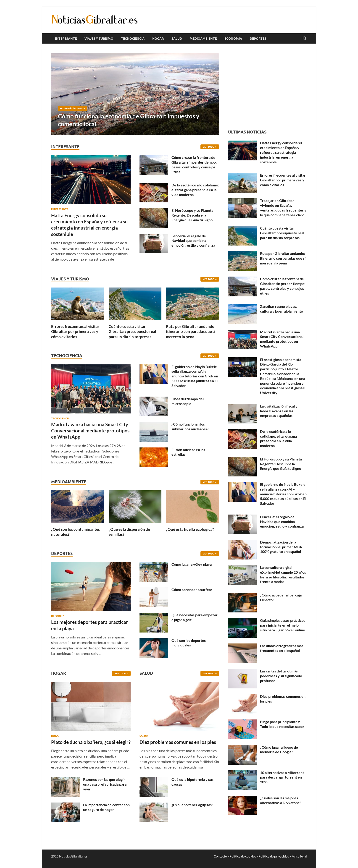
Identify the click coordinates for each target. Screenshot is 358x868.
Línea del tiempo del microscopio (188, 401)
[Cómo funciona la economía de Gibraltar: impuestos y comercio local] (135, 94)
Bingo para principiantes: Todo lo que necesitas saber (282, 724)
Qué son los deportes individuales (189, 643)
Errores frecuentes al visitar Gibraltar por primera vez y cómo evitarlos (75, 331)
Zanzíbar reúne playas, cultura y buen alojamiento (282, 309)
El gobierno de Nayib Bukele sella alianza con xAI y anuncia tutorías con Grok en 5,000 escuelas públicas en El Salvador (195, 376)
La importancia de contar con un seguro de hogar (106, 807)
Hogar (158, 39)
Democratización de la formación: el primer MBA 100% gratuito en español (281, 547)
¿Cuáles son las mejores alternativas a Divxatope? (281, 800)
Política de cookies (243, 856)
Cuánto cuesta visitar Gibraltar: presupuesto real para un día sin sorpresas (132, 331)
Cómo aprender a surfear (192, 590)
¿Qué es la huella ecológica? (190, 529)
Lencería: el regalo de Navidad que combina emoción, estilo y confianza (193, 241)
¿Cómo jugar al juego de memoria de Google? (279, 750)
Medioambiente (203, 39)
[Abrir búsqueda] (305, 39)
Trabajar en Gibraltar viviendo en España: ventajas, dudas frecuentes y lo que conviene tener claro (283, 208)
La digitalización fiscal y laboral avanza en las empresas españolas (279, 411)
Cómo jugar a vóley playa (192, 564)
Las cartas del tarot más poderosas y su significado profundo (281, 676)
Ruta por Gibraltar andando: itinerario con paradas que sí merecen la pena (191, 331)
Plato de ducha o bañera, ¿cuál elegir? (91, 742)
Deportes (258, 39)
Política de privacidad (274, 856)
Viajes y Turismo (99, 39)
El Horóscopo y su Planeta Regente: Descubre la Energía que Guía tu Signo (192, 215)
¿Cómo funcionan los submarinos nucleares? (190, 426)
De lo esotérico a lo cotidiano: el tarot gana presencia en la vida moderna (195, 190)
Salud (177, 39)
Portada (80, 108)
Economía (233, 39)
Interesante (66, 39)
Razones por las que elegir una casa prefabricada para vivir (105, 784)
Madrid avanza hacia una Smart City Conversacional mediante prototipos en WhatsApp (90, 431)
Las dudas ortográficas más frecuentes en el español (282, 648)
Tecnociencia (133, 39)
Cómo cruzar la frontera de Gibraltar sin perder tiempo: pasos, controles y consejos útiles (194, 164)
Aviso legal (299, 856)
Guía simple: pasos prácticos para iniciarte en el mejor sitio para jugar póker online (283, 625)
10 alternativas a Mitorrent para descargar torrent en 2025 (282, 777)
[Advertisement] (267, 86)
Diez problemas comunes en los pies (178, 742)
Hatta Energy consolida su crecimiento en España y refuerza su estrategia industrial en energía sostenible (281, 152)
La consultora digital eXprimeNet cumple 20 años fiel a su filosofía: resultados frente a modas (283, 574)
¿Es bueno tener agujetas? (192, 805)
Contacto (220, 856)
